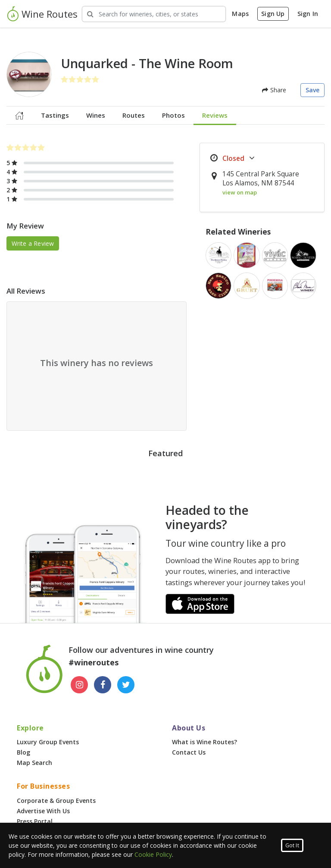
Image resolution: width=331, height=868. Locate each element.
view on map (240, 192)
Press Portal (35, 821)
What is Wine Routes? (205, 742)
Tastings (55, 115)
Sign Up (273, 14)
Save (313, 90)
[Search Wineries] (154, 14)
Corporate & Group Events (56, 801)
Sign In (308, 14)
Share (274, 90)
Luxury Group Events (48, 742)
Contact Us (189, 752)
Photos (173, 115)
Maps (240, 14)
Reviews (215, 115)
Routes (134, 115)
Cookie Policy (153, 854)
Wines (96, 115)
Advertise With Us (43, 811)
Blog (23, 752)
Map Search (34, 763)
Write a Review (33, 243)
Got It (292, 845)
